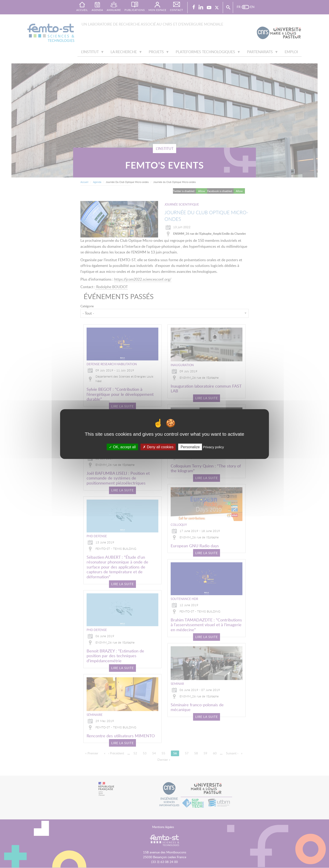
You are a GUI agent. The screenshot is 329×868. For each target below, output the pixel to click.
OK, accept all (122, 447)
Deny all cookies (158, 447)
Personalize (190, 447)
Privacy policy (213, 447)
